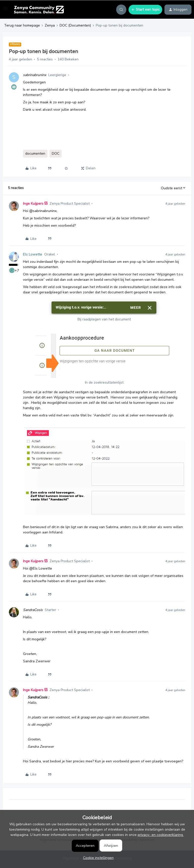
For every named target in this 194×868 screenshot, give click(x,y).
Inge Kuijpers (33, 204)
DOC (56, 154)
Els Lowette (33, 254)
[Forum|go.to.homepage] (39, 10)
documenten (35, 154)
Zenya (50, 25)
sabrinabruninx (35, 75)
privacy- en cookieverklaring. (161, 835)
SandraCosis (33, 610)
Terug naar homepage (22, 25)
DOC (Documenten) (75, 25)
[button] (6, 10)
